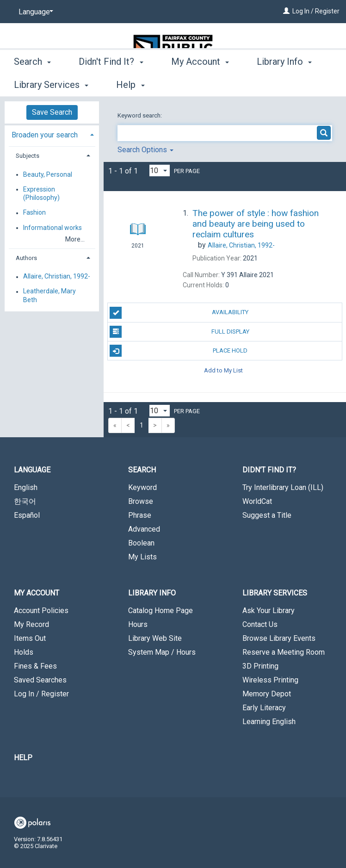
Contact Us (260, 624)
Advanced (144, 529)
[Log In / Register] (286, 11)
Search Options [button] (145, 150)
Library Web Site (155, 638)
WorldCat (257, 501)
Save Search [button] (52, 112)
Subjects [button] (28, 156)
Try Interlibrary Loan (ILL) (283, 487)
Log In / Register (316, 11)
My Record (31, 624)
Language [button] (32, 470)
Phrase (140, 515)
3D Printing (260, 666)
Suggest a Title (267, 515)
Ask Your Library (269, 611)
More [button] (275, 85)
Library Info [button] (152, 593)
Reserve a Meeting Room (284, 652)
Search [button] (32, 83)
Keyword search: (140, 115)
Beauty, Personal (48, 174)
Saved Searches (40, 680)
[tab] (52, 134)
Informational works (53, 228)
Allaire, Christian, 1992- (57, 277)
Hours (138, 624)
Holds (24, 652)
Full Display (179, 332)
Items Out (30, 638)
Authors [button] (26, 258)
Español (27, 515)
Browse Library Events (279, 638)
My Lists (142, 557)
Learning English (269, 722)
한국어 (25, 501)
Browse (141, 501)
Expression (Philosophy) (41, 193)
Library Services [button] (275, 593)
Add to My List (223, 370)
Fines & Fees (35, 666)
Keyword (142, 487)
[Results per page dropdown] (160, 170)
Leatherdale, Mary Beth (49, 296)
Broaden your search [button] (45, 135)
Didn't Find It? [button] (111, 83)
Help (23, 758)
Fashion (34, 213)
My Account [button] (200, 83)
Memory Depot (267, 694)
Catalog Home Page (161, 611)
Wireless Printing (270, 680)
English (26, 487)
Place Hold (179, 351)
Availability (179, 313)
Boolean (141, 543)
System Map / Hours (162, 652)
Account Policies (41, 611)
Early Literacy (264, 708)
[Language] (34, 12)
